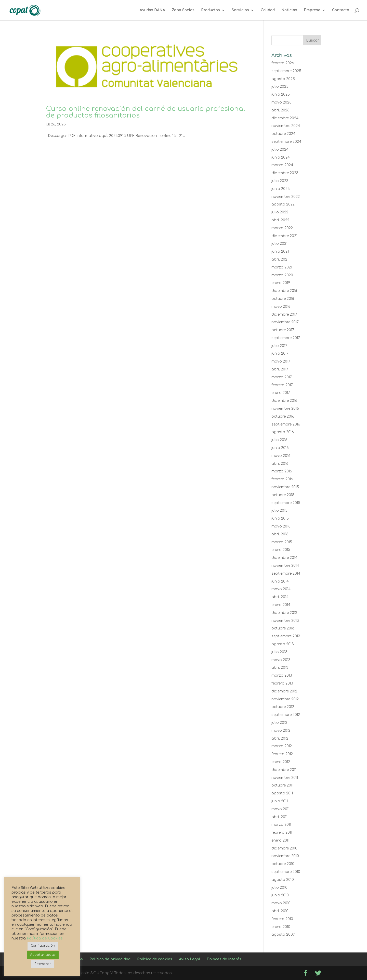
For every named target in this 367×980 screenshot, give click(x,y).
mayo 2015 (281, 526)
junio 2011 (280, 801)
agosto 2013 (283, 644)
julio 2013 (279, 652)
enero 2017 (281, 393)
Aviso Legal (189, 959)
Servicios (240, 10)
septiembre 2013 (286, 636)
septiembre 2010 (286, 872)
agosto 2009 (283, 934)
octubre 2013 (283, 628)
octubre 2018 (283, 299)
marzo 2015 (282, 542)
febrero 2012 (282, 754)
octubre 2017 (283, 330)
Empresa (312, 10)
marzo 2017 (282, 377)
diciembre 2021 (284, 236)
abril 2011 (279, 817)
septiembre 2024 (286, 142)
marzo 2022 (282, 228)
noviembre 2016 (285, 409)
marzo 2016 (282, 471)
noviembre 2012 (285, 699)
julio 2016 (279, 440)
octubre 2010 (283, 864)
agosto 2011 (282, 793)
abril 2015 (280, 534)
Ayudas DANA (152, 10)
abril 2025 (280, 110)
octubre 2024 (283, 134)
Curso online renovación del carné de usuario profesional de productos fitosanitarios (146, 112)
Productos (211, 10)
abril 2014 (280, 597)
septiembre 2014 (286, 573)
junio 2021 (280, 252)
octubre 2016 (283, 416)
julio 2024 (280, 150)
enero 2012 (281, 762)
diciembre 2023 (285, 173)
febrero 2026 (283, 63)
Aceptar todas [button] (43, 955)
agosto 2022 (283, 204)
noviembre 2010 (285, 856)
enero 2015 (281, 550)
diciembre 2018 (284, 291)
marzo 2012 (282, 746)
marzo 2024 (282, 165)
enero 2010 (281, 927)
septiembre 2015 (286, 503)
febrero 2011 (282, 833)
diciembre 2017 (284, 314)
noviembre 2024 (286, 126)
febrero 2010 (282, 919)
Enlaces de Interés (224, 959)
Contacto (341, 10)
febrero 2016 (282, 479)
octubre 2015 (283, 495)
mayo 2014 (281, 589)
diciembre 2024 (285, 118)
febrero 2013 (282, 683)
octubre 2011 (282, 785)
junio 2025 (281, 94)
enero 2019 (281, 283)
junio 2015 (280, 518)
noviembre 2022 (286, 197)
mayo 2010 (281, 903)
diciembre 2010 (284, 848)
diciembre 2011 (284, 770)
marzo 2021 (282, 267)
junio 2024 (281, 157)
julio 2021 (279, 244)
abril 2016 (280, 464)
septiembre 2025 (286, 71)
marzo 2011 (281, 825)
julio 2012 (279, 723)
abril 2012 (280, 738)
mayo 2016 (281, 456)
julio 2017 (279, 346)
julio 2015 (279, 511)
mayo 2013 (281, 660)
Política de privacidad (110, 959)
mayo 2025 (281, 102)
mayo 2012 (281, 731)
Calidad (268, 10)
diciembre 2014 (284, 558)
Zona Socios (183, 10)
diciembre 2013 (284, 613)
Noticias (289, 10)
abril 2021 (280, 259)
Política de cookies (155, 959)
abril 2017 (280, 369)
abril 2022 (280, 220)
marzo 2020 (282, 275)
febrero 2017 (282, 385)
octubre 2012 (283, 707)
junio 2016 (280, 448)
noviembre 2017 (285, 322)
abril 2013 (280, 668)
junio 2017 (280, 353)
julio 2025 (280, 87)
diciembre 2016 (284, 401)
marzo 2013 (282, 675)
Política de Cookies (45, 938)
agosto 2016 (283, 432)
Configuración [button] (43, 946)
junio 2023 (281, 189)
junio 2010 (280, 895)
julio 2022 (280, 212)
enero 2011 (280, 840)
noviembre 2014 (285, 566)
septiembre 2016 (286, 424)
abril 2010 (280, 911)
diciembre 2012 (284, 691)
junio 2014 (280, 581)
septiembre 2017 (286, 338)
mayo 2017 (281, 361)
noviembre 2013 (285, 621)
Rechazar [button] (43, 964)
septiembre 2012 (286, 715)
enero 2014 (281, 605)
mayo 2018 (281, 307)
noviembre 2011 (285, 778)
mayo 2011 (280, 809)
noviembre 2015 (285, 487)
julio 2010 (279, 888)
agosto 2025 (283, 79)
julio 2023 (280, 181)
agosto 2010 (283, 880)
